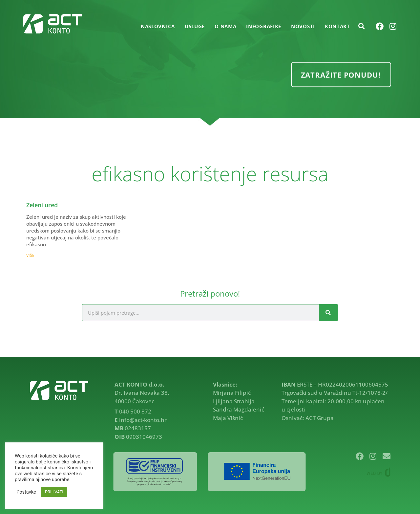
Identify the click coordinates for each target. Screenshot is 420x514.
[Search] (328, 313)
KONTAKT (337, 26)
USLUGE (195, 26)
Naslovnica (158, 26)
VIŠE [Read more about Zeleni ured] (30, 255)
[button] (362, 26)
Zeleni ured (42, 205)
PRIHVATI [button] (54, 492)
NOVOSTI (303, 26)
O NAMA (225, 26)
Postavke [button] (26, 492)
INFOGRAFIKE (264, 26)
